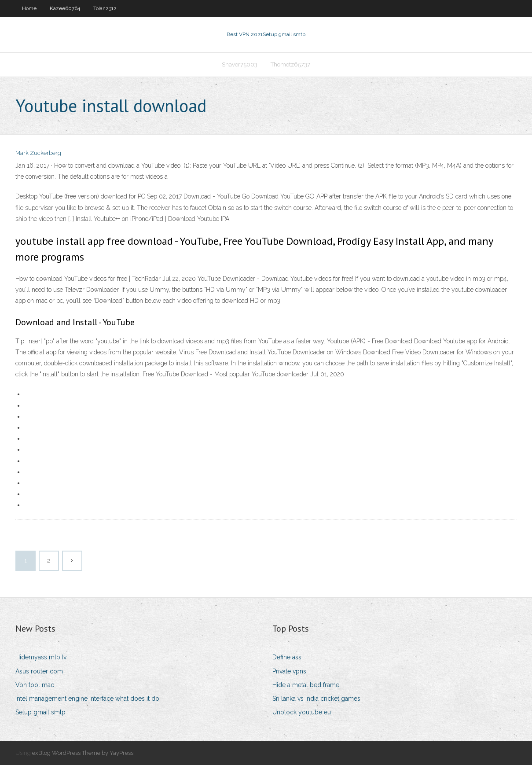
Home (29, 8)
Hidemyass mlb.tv (41, 657)
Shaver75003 (240, 64)
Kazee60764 (65, 8)
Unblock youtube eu (302, 712)
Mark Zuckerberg (38, 153)
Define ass (287, 657)
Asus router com (39, 671)
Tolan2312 (105, 8)
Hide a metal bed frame (306, 685)
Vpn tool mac (35, 685)
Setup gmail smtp (40, 712)
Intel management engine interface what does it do (87, 699)
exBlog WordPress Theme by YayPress (83, 753)
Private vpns (289, 671)
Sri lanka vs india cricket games (316, 699)
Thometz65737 (290, 64)
